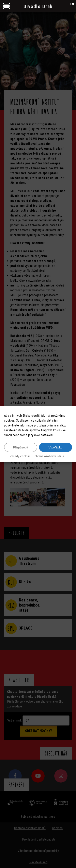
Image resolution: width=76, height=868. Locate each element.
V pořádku (56, 447)
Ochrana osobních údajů (48, 456)
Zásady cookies (20, 456)
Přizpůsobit (20, 447)
